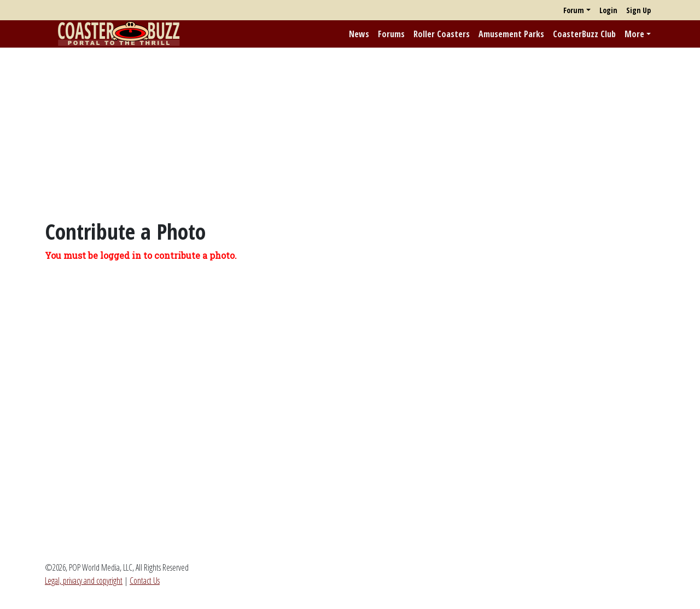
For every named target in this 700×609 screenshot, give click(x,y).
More (634, 34)
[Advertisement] (350, 133)
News (359, 34)
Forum (574, 10)
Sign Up (638, 10)
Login (608, 10)
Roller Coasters (442, 34)
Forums (391, 34)
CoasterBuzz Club (584, 34)
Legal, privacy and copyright (84, 581)
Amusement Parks (511, 34)
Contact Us (145, 581)
